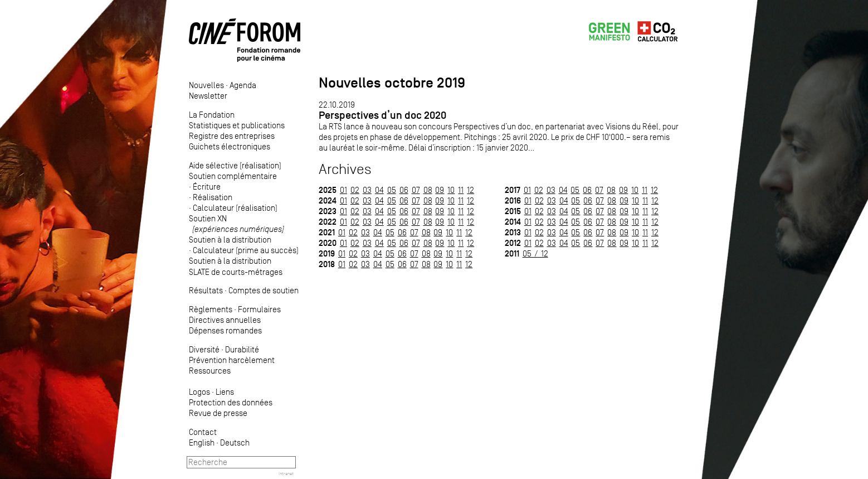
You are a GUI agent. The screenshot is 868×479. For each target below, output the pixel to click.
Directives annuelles (225, 320)
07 (416, 190)
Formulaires (259, 309)
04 (379, 190)
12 (470, 190)
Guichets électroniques (230, 146)
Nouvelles (206, 85)
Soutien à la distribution (230, 239)
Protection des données (231, 402)
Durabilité (242, 349)
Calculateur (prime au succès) (246, 250)
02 (355, 190)
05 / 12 (535, 253)
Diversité (204, 349)
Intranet (286, 473)
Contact (203, 432)
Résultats (206, 290)
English (202, 442)
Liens (225, 392)
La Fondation (212, 115)
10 (451, 190)
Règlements (211, 309)
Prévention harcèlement (232, 360)
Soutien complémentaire (233, 176)
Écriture (207, 187)
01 (343, 190)
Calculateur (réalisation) (235, 208)
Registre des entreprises (232, 136)
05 (392, 190)
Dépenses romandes (225, 330)
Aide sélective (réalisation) (235, 165)
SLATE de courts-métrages (236, 272)
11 (461, 190)
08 (428, 190)
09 (440, 190)
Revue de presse (218, 413)
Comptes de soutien (264, 290)
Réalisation (213, 197)
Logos (199, 392)
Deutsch (235, 442)
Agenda (243, 85)
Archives (345, 169)
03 (367, 190)
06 (404, 190)
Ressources (210, 371)
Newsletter (208, 96)
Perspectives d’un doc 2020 (382, 115)
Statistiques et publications (237, 125)
